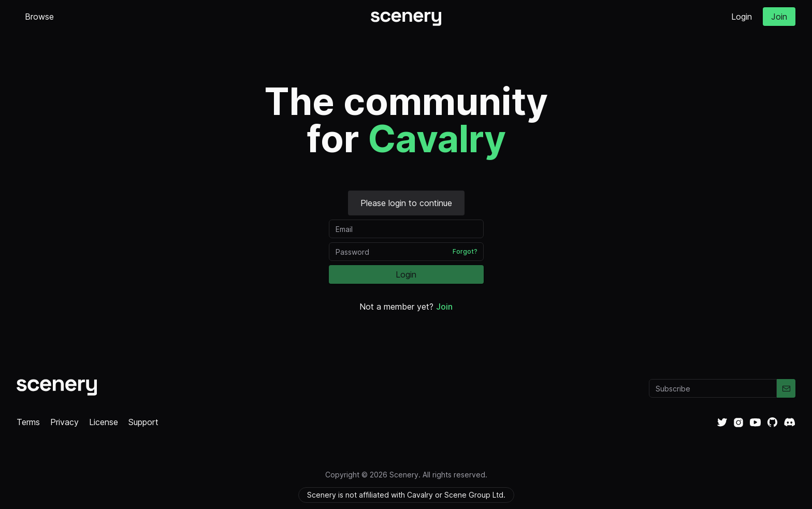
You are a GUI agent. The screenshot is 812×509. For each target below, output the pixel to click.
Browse (39, 17)
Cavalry (437, 139)
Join (779, 17)
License (104, 422)
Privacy (64, 422)
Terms (28, 422)
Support (143, 422)
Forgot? (465, 251)
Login (742, 17)
